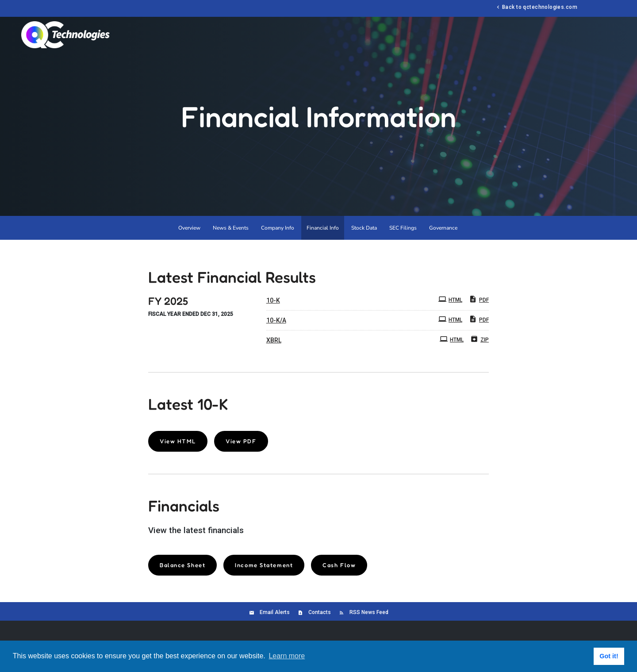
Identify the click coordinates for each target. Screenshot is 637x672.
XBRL (274, 340)
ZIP (480, 339)
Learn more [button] (287, 656)
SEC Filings (403, 228)
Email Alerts (275, 612)
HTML (450, 299)
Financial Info (323, 228)
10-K (273, 300)
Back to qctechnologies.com (536, 7)
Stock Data (364, 228)
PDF (479, 299)
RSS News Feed (369, 612)
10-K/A (276, 320)
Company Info (278, 228)
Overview (189, 228)
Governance (443, 228)
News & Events (231, 228)
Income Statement (264, 565)
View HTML (178, 441)
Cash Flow (339, 565)
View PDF (241, 441)
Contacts (320, 612)
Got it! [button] (609, 656)
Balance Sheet (182, 565)
